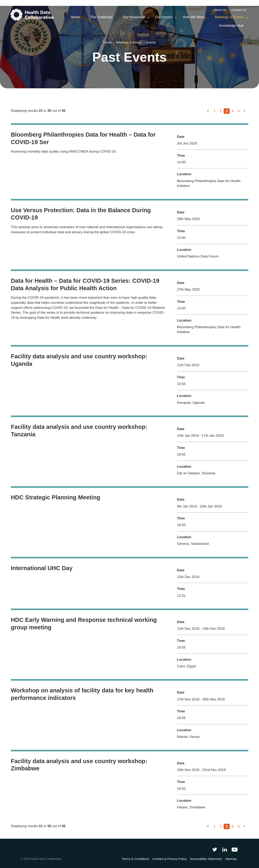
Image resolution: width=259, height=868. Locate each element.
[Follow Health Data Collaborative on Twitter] (215, 849)
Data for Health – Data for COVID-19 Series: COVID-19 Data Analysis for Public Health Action (85, 284)
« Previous (209, 114)
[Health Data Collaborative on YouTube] (235, 849)
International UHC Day (42, 568)
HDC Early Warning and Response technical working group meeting (84, 624)
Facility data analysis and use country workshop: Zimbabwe (79, 765)
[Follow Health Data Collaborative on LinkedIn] (225, 849)
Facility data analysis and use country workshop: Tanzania (79, 431)
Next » (246, 114)
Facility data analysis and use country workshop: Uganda (79, 360)
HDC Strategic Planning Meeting (56, 497)
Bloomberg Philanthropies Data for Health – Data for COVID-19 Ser (83, 138)
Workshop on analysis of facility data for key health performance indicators (82, 694)
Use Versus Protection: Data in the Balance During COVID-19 (81, 214)
